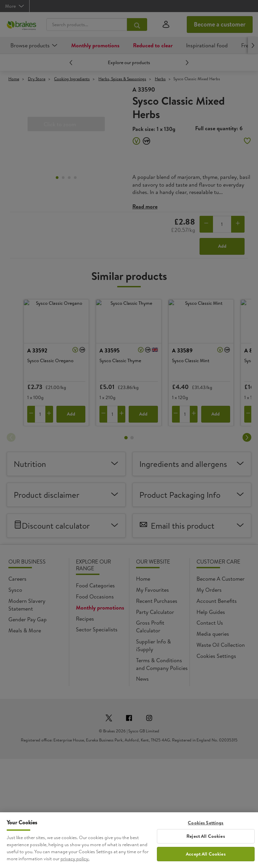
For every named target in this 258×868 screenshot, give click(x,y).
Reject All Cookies (206, 843)
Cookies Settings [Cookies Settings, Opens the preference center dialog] (206, 830)
